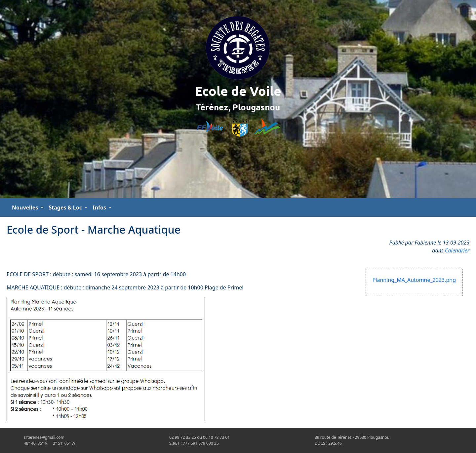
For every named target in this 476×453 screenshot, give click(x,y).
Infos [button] (100, 208)
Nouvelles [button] (26, 208)
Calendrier (457, 250)
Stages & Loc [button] (66, 208)
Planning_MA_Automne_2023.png (414, 280)
